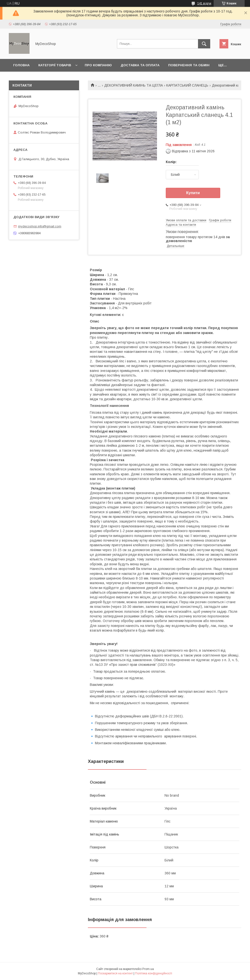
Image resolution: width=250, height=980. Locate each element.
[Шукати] (204, 44)
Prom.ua (148, 969)
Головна (21, 65)
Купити (193, 193)
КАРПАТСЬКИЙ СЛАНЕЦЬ (187, 85)
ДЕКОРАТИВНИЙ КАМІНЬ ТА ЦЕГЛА (134, 85)
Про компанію (98, 65)
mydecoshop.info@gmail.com (40, 226)
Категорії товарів (55, 65)
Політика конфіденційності (154, 973)
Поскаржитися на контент (115, 973)
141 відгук (204, 3)
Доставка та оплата (140, 65)
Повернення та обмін (189, 65)
